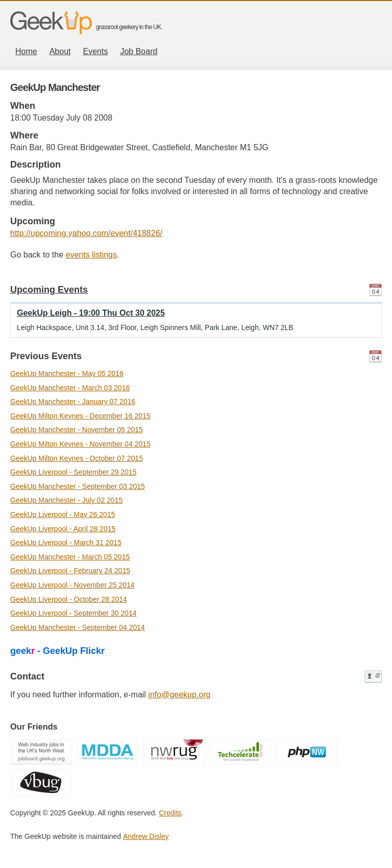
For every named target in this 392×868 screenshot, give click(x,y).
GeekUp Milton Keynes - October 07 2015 (77, 458)
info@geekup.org (179, 695)
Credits (170, 813)
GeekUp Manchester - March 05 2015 (70, 557)
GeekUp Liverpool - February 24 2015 (70, 571)
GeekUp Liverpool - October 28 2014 (69, 599)
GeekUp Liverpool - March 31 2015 (66, 543)
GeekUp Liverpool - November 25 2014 (72, 585)
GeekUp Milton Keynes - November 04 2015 (80, 444)
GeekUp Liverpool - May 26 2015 (63, 514)
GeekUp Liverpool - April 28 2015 (63, 529)
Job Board (139, 51)
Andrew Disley (146, 836)
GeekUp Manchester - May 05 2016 (67, 373)
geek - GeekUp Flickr (57, 651)
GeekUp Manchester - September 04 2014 (78, 627)
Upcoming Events (49, 290)
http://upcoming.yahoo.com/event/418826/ (86, 233)
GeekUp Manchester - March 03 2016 (70, 388)
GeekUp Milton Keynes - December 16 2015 (80, 416)
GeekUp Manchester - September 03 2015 (78, 486)
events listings (92, 255)
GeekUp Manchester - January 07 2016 (73, 402)
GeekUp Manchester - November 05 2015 (77, 430)
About (60, 51)
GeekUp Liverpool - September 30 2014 (73, 613)
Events (96, 51)
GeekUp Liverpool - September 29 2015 (73, 472)
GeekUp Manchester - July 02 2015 (66, 500)
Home (26, 51)
